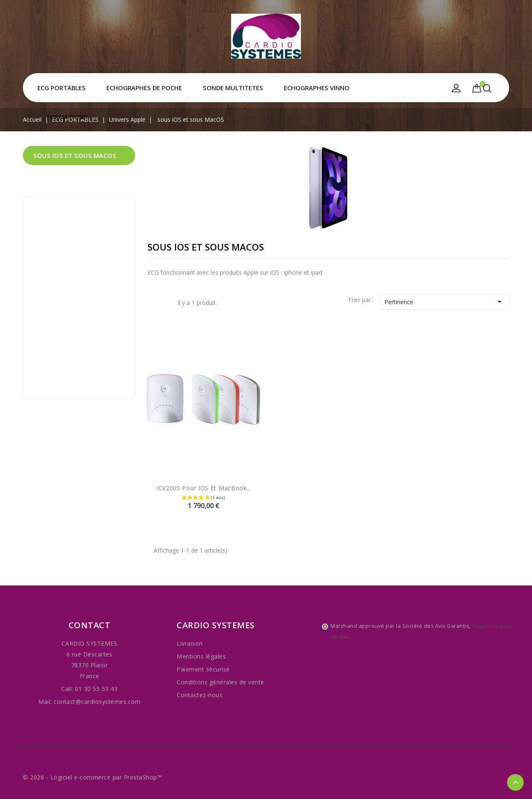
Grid (153, 303)
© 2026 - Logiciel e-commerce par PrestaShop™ (92, 777)
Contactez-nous (199, 695)
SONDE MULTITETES (233, 88)
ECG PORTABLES (62, 88)
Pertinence (445, 302)
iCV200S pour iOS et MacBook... (204, 488)
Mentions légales (201, 656)
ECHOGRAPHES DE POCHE (144, 88)
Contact (90, 625)
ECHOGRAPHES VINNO (317, 88)
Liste (165, 304)
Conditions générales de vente (220, 682)
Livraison (190, 643)
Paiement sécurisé (203, 669)
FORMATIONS (67, 117)
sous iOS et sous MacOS (75, 155)
